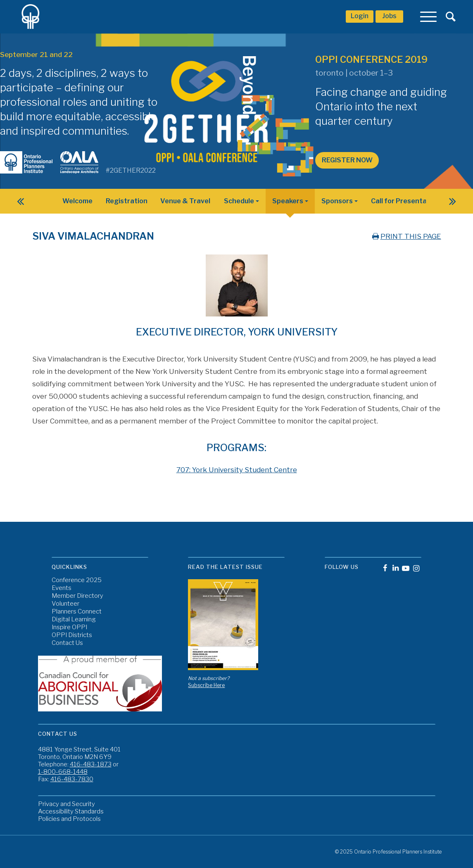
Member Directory (77, 596)
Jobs (389, 16)
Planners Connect (77, 612)
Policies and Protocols (69, 819)
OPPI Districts (72, 635)
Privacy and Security (67, 804)
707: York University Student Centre (237, 470)
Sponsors (337, 201)
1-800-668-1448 (63, 772)
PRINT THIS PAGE (406, 236)
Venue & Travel (185, 201)
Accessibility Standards (71, 811)
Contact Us (67, 643)
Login (360, 16)
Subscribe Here (206, 685)
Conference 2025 (77, 580)
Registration (127, 201)
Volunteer (65, 604)
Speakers (288, 201)
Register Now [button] (347, 160)
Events (62, 588)
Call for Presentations (407, 201)
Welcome (77, 201)
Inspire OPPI (69, 627)
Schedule (239, 201)
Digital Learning (74, 619)
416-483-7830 (72, 779)
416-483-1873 (91, 764)
